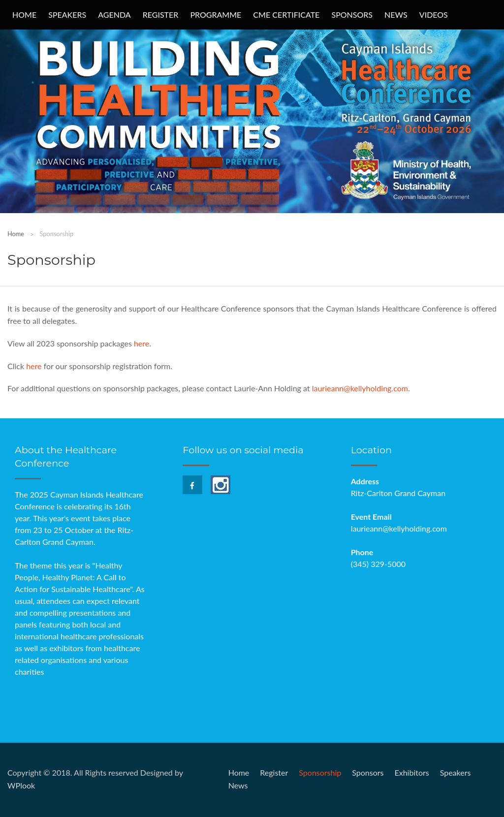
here (142, 343)
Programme (216, 15)
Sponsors (352, 15)
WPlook (21, 785)
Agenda (114, 15)
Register (161, 15)
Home (24, 15)
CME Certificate (286, 15)
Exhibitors (411, 772)
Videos (434, 15)
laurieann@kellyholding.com (360, 388)
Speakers (67, 15)
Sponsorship (320, 772)
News (396, 15)
